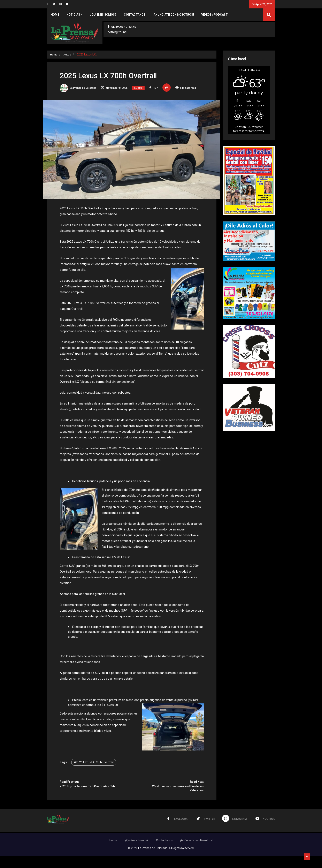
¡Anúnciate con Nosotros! (173, 15)
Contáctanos (135, 15)
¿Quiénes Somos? (103, 15)
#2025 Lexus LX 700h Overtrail (97, 776)
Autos (68, 54)
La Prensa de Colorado (82, 89)
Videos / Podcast (214, 15)
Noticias (73, 15)
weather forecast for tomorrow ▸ (249, 139)
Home (55, 15)
